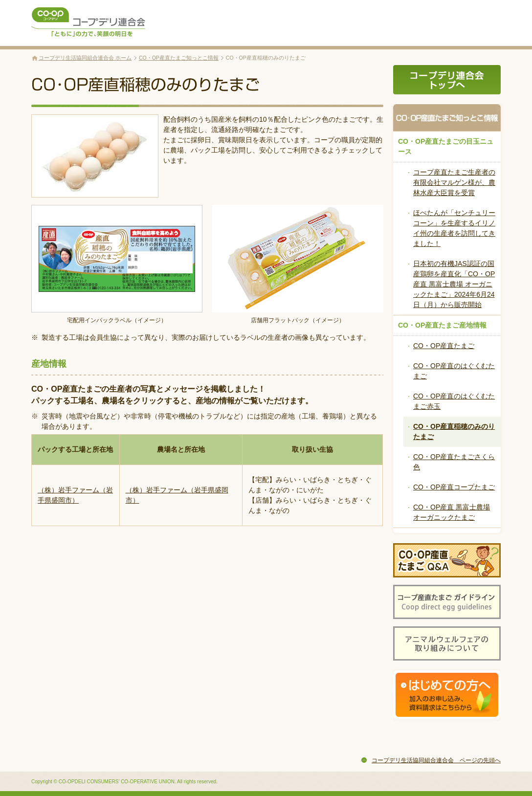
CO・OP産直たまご (444, 346)
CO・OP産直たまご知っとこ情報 (179, 58)
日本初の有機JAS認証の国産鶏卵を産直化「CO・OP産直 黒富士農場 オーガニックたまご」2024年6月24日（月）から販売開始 (454, 284)
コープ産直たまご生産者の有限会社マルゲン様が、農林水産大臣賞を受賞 (454, 182)
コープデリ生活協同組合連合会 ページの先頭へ (436, 760)
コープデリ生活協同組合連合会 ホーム (85, 58)
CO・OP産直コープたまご (454, 487)
